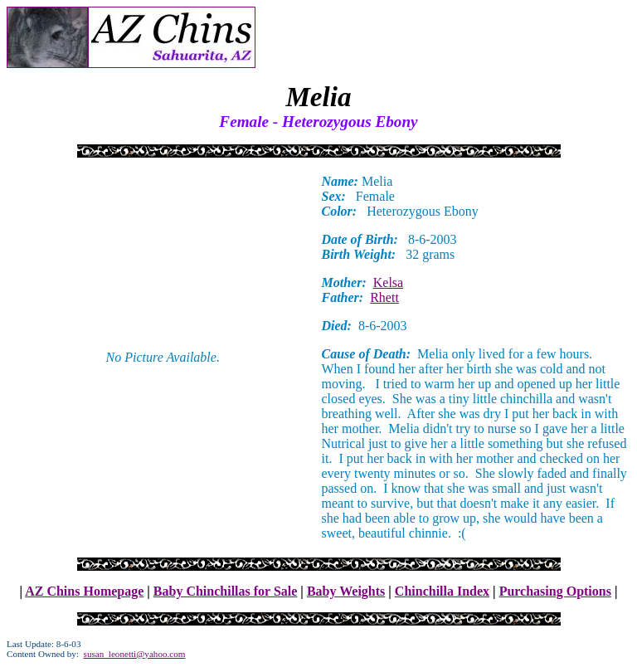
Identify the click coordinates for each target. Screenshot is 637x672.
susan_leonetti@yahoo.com (135, 654)
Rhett (384, 297)
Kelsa (388, 282)
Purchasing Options (555, 591)
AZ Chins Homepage (84, 591)
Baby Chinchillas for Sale (226, 591)
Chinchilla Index (442, 591)
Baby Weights (346, 591)
